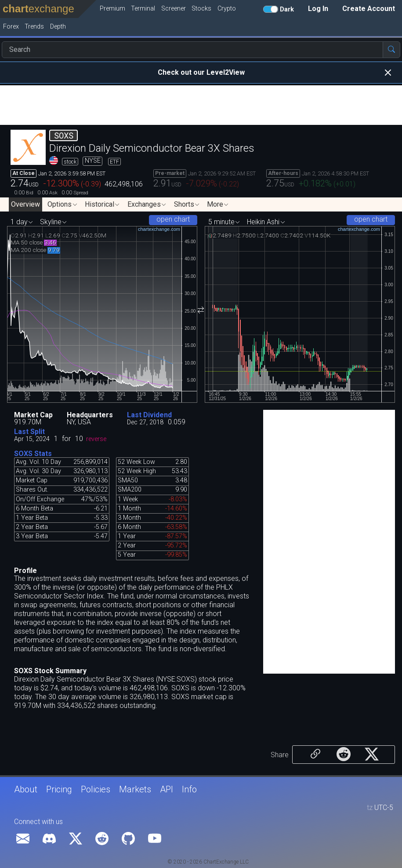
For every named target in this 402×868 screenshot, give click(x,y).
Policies (96, 789)
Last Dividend (149, 415)
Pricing (59, 789)
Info (189, 789)
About (26, 789)
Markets (135, 789)
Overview (25, 204)
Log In (318, 9)
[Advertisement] (201, 105)
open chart (173, 219)
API (167, 789)
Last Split (29, 432)
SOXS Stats (33, 454)
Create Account (369, 9)
